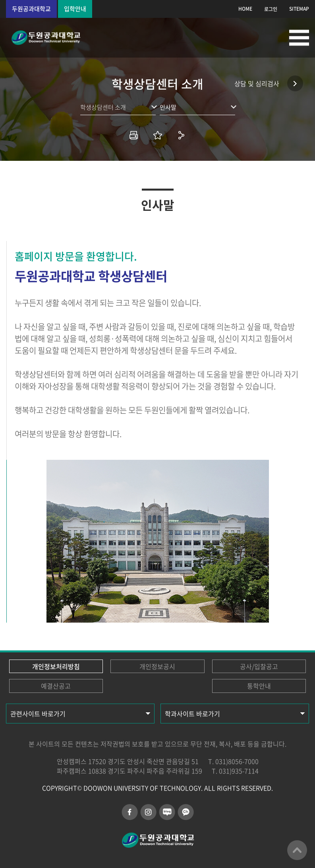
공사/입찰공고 (259, 666)
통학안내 (259, 686)
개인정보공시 (157, 666)
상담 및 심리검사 (257, 83)
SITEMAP (299, 9)
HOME (245, 9)
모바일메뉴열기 (299, 38)
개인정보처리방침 (56, 666)
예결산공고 (56, 686)
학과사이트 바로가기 (192, 714)
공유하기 (182, 135)
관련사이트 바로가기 (38, 714)
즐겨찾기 (158, 135)
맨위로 (297, 850)
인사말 (168, 107)
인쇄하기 (134, 135)
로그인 (271, 9)
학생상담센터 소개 (103, 107)
